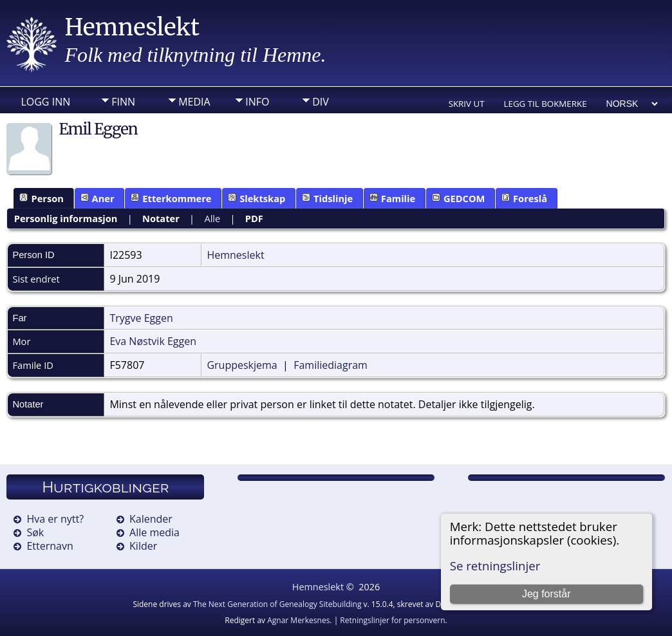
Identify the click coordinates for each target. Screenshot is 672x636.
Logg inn (45, 102)
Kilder (143, 546)
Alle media (154, 532)
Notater (161, 218)
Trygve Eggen (141, 318)
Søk (35, 532)
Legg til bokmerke (546, 104)
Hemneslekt (132, 27)
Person (42, 198)
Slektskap (257, 198)
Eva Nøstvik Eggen (153, 341)
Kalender (151, 519)
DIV (321, 102)
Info (257, 102)
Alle (212, 218)
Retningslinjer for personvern (392, 620)
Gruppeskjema (242, 365)
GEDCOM (459, 198)
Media (194, 102)
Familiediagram (331, 365)
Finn (123, 102)
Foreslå (524, 198)
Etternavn (50, 546)
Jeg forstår (546, 594)
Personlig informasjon (66, 218)
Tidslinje (327, 198)
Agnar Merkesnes (298, 620)
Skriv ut (467, 104)
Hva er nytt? (55, 519)
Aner (98, 198)
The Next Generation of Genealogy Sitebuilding (277, 604)
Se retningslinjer (495, 566)
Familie (392, 198)
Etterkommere (171, 198)
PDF (254, 218)
